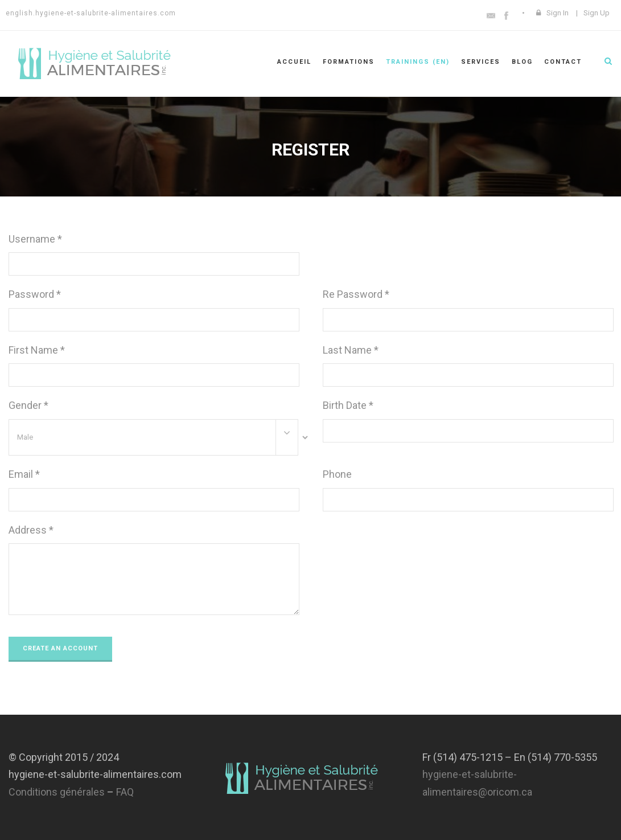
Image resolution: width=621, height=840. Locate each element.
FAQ (125, 792)
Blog (522, 62)
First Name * (37, 350)
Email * (24, 474)
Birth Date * (348, 405)
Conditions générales (57, 792)
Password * (35, 294)
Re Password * (356, 294)
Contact (563, 62)
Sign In (558, 13)
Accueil (294, 62)
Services (481, 62)
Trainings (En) (418, 62)
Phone (337, 474)
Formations (349, 62)
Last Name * (351, 350)
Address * (31, 530)
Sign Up (597, 13)
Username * (35, 239)
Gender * (28, 405)
